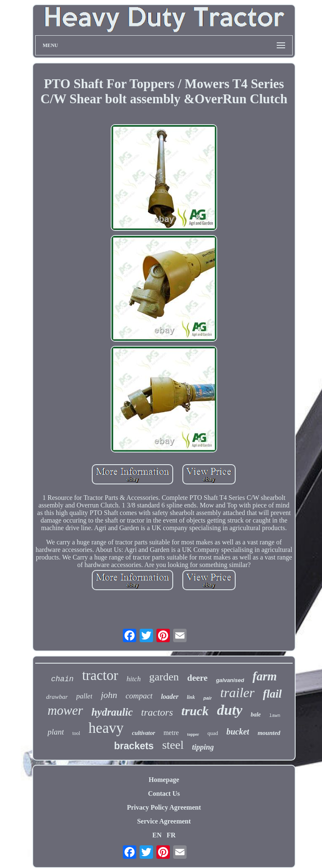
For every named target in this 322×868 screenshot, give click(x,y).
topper (193, 734)
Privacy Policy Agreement (164, 807)
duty (230, 710)
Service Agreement (164, 821)
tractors (157, 712)
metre (171, 733)
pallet (84, 696)
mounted (269, 733)
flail (272, 694)
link (191, 697)
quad (213, 733)
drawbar (57, 697)
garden (164, 677)
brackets (134, 746)
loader (170, 697)
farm (265, 676)
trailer (237, 693)
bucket (238, 732)
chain (62, 679)
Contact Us (164, 793)
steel (173, 745)
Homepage (164, 780)
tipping (203, 747)
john (109, 695)
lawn (275, 716)
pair (208, 698)
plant (56, 732)
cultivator (144, 733)
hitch (134, 679)
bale (256, 715)
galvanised (230, 680)
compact (139, 696)
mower (65, 710)
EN (157, 835)
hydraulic (112, 712)
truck (195, 711)
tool (76, 733)
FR (171, 835)
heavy (106, 728)
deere (198, 678)
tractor (100, 675)
